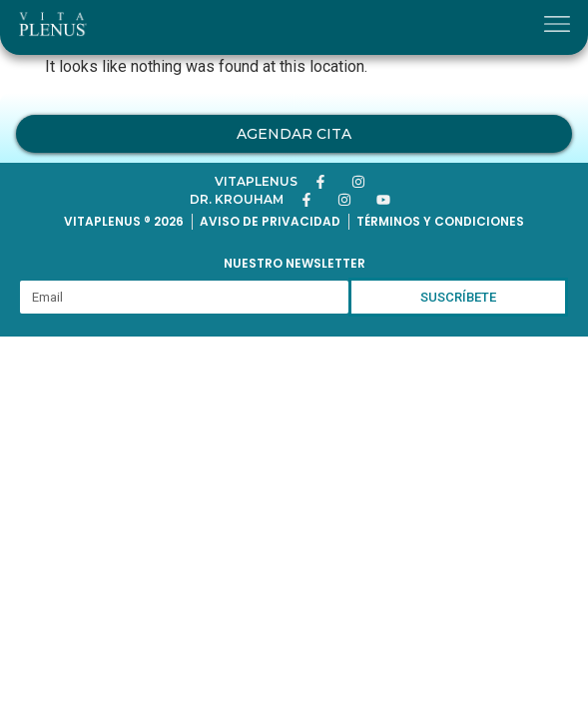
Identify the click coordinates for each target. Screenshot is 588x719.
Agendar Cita (294, 134)
